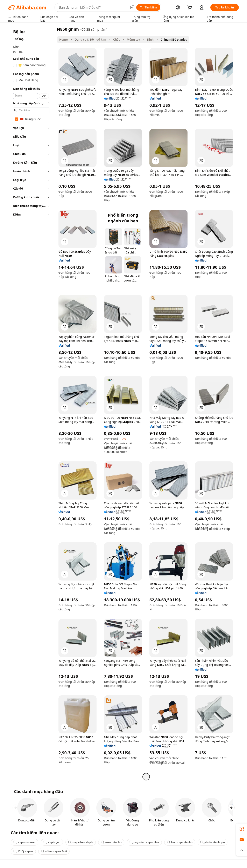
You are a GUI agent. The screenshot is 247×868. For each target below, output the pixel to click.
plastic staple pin (213, 842)
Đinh (150, 39)
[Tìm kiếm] (148, 7)
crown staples (111, 842)
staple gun (52, 842)
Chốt (116, 39)
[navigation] (31, 403)
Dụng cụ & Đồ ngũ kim (90, 39)
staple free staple (81, 842)
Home (63, 39)
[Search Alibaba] (93, 7)
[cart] (190, 8)
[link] (242, 829)
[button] (132, 7)
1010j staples (23, 851)
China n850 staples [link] (174, 39)
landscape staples (180, 842)
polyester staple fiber (144, 842)
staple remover (24, 842)
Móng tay (133, 39)
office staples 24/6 (54, 851)
